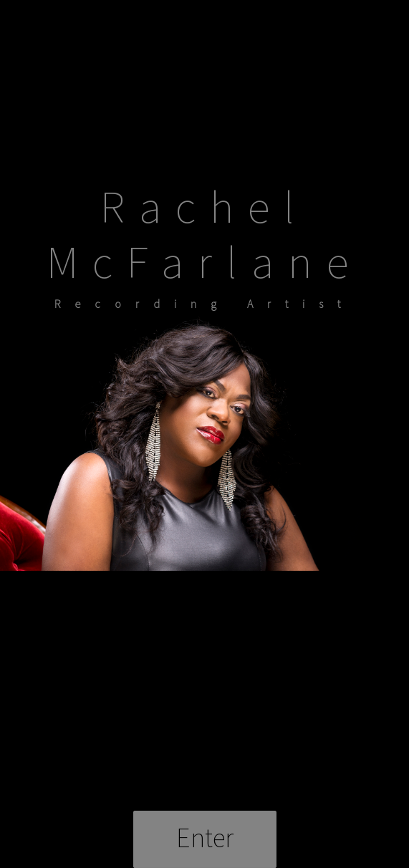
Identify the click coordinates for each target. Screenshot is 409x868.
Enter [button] (205, 838)
